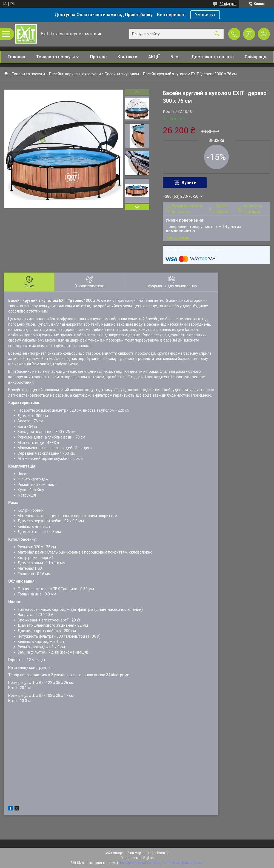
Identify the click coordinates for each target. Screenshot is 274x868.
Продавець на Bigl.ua (137, 858)
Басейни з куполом (122, 74)
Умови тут (205, 15)
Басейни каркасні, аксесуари (75, 74)
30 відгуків (228, 4)
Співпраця (256, 57)
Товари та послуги (55, 57)
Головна (16, 57)
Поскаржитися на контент (139, 863)
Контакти (127, 57)
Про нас (98, 57)
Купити (189, 183)
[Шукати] (217, 34)
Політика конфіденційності (182, 863)
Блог (175, 57)
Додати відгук (264, 34)
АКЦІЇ (154, 57)
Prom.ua (163, 853)
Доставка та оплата (212, 57)
